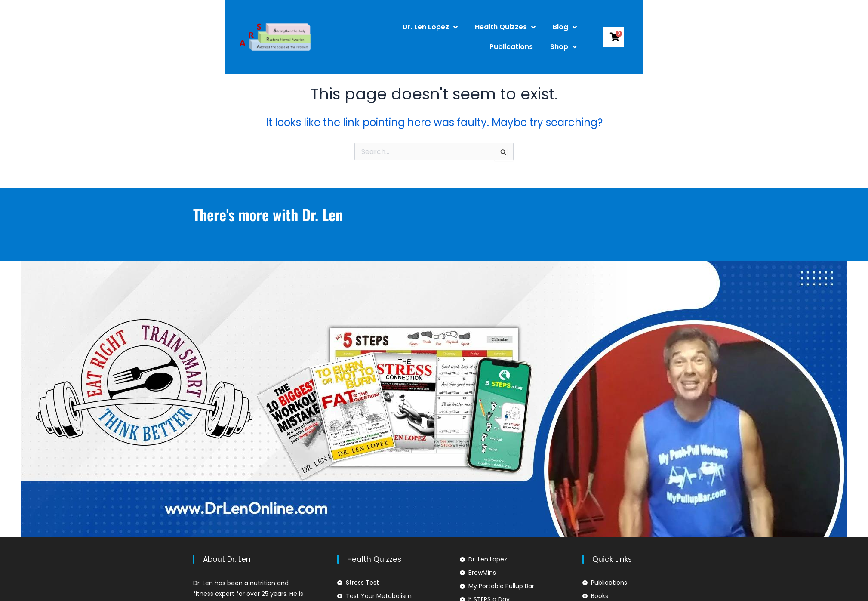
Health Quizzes (450, 28)
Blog (509, 28)
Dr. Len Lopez (375, 28)
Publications (560, 28)
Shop (613, 28)
